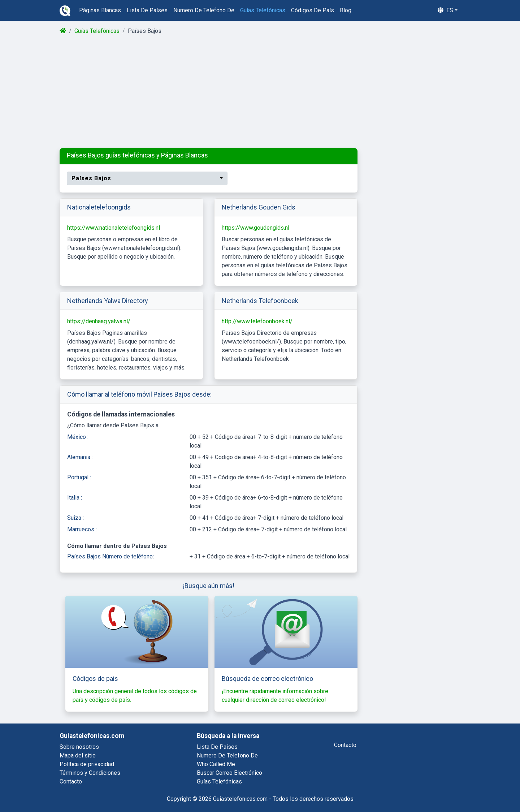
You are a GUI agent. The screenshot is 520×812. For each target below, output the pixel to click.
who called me (216, 764)
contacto (345, 745)
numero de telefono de (204, 10)
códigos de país (313, 10)
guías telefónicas (263, 10)
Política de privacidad (87, 764)
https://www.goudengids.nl (255, 228)
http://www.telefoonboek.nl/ (257, 321)
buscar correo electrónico (229, 773)
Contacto (71, 781)
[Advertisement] (259, 92)
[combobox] (147, 178)
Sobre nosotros (79, 747)
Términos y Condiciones (90, 773)
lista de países (147, 10)
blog (346, 10)
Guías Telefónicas (97, 31)
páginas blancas (100, 10)
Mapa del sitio (78, 755)
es (445, 10)
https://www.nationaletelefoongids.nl (114, 228)
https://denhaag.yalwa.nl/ (99, 321)
